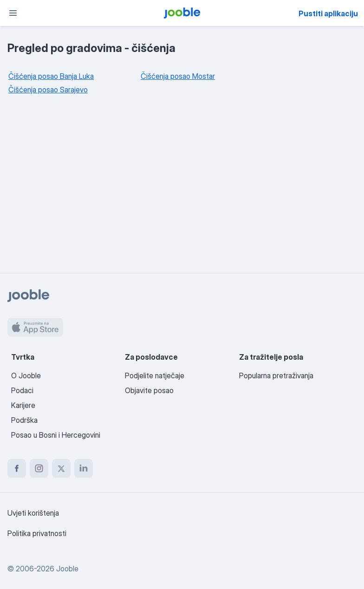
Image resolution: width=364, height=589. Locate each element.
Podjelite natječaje (155, 375)
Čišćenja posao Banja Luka (51, 76)
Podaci (22, 390)
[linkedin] (84, 468)
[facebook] (17, 468)
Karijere (23, 405)
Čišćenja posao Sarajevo (48, 90)
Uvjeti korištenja (33, 513)
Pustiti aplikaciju (328, 13)
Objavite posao (149, 390)
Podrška (24, 420)
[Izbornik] (13, 13)
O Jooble (26, 375)
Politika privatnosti (37, 533)
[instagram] (39, 468)
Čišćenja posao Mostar (178, 76)
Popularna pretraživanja (276, 375)
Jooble (67, 569)
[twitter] (61, 468)
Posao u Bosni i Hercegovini (56, 435)
